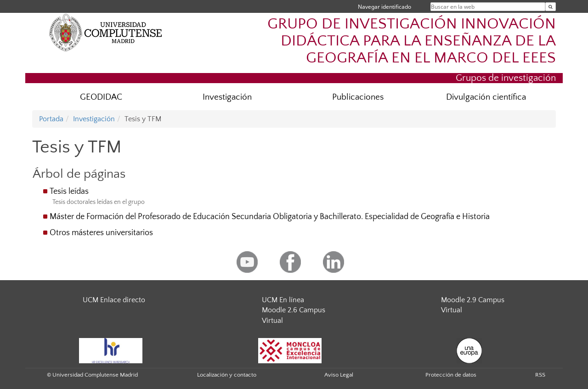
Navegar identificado (384, 7)
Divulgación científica (486, 97)
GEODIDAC (101, 97)
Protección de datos (451, 375)
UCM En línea (283, 300)
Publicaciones (358, 97)
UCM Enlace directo (114, 300)
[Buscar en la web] (551, 7)
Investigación (227, 97)
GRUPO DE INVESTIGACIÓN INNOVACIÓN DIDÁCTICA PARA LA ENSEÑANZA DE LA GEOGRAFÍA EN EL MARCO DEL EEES (412, 41)
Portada (51, 119)
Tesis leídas (69, 192)
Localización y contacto (227, 375)
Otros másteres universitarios (101, 233)
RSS (540, 375)
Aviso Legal (339, 375)
